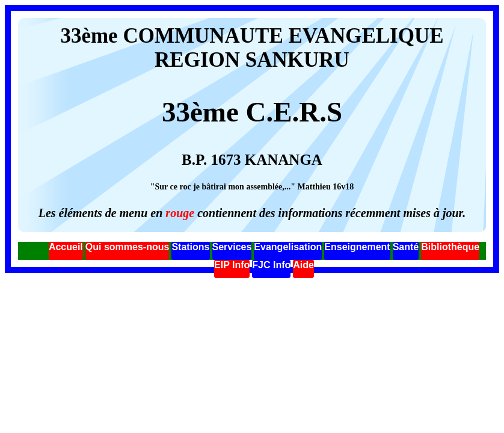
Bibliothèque (450, 247)
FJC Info (271, 265)
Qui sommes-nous (128, 247)
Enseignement (357, 247)
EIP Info (232, 265)
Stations (190, 247)
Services (232, 247)
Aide (303, 265)
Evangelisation (288, 247)
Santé (406, 247)
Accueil (66, 247)
